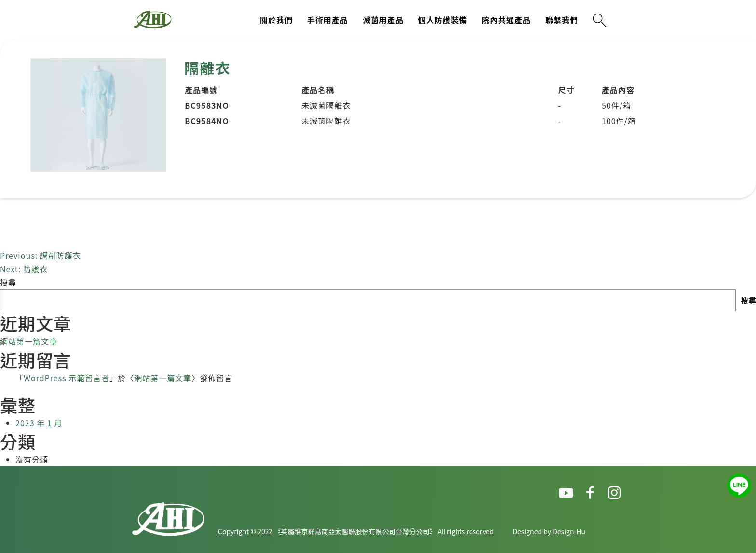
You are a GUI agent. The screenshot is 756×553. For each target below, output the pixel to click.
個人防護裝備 (443, 20)
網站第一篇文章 (29, 341)
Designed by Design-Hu (549, 531)
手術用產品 (328, 20)
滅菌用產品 (383, 20)
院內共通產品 (506, 20)
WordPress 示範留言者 (67, 378)
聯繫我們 (562, 20)
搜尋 (8, 282)
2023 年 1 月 (39, 423)
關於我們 (276, 20)
